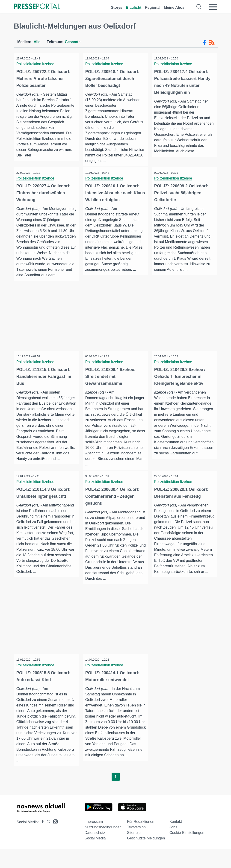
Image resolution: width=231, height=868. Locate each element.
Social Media (95, 857)
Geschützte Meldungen (146, 857)
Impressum (94, 840)
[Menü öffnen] (213, 7)
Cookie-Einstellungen (187, 851)
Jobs (173, 846)
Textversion (136, 846)
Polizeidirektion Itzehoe (36, 64)
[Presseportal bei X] (47, 841)
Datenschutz (95, 851)
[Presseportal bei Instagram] (54, 840)
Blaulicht (134, 7)
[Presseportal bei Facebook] (41, 841)
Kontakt (176, 840)
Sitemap (134, 851)
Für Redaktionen (141, 840)
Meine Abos (174, 7)
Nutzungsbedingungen (103, 846)
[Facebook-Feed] (204, 43)
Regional (153, 7)
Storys (117, 7)
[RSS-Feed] (212, 43)
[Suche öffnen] (199, 7)
